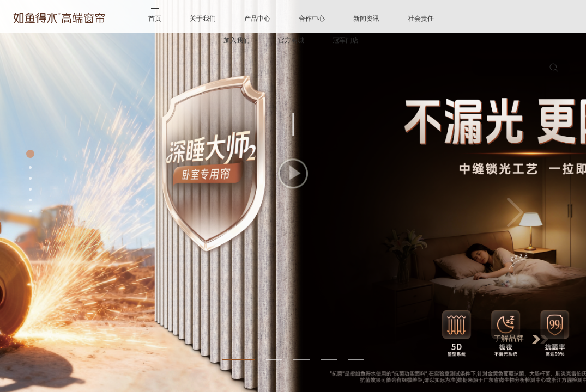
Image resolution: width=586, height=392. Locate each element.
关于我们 (203, 19)
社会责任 (421, 19)
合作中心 (312, 19)
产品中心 (257, 19)
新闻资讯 (366, 19)
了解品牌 (521, 339)
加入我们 (237, 40)
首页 (155, 19)
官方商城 (291, 40)
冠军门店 (346, 40)
